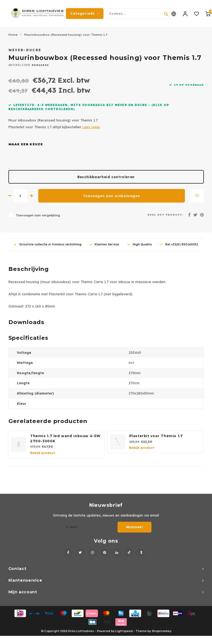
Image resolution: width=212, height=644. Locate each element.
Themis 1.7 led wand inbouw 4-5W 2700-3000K (65, 438)
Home (13, 35)
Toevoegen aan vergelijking (38, 215)
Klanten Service (104, 244)
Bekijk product (42, 453)
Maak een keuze (26, 144)
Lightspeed (124, 631)
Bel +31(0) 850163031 (179, 244)
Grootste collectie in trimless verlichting (48, 244)
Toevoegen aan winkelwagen (111, 196)
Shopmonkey (162, 631)
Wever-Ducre (25, 50)
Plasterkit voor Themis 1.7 (156, 436)
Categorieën (85, 13)
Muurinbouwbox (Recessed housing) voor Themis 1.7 (66, 35)
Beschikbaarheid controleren (106, 177)
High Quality (140, 244)
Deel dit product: (165, 214)
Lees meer (91, 127)
